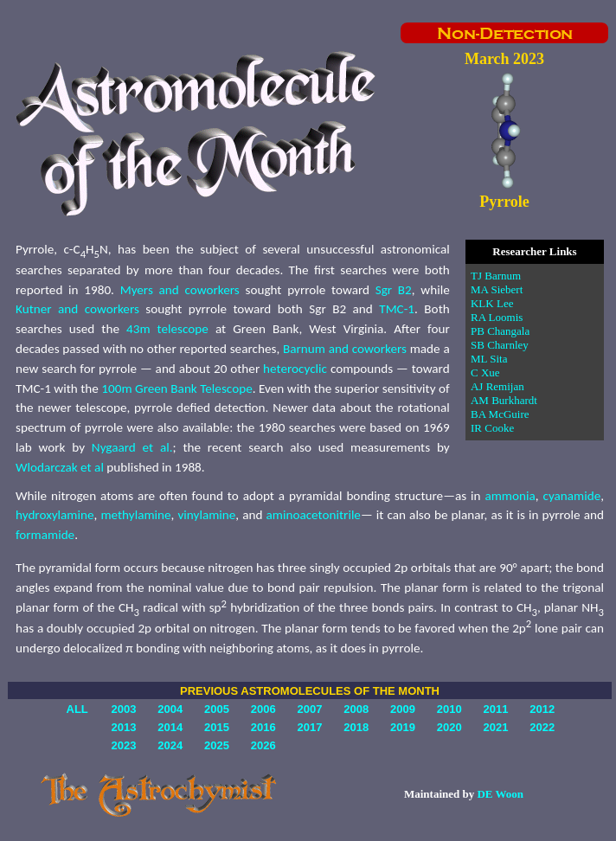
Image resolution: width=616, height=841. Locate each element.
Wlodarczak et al (60, 467)
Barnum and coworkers (345, 349)
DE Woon (500, 794)
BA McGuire (500, 414)
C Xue (485, 372)
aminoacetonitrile (314, 515)
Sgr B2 (394, 290)
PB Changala (500, 331)
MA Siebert (497, 289)
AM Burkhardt (504, 400)
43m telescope (167, 329)
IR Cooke (492, 428)
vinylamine (206, 515)
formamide (45, 535)
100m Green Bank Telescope (176, 388)
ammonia (510, 496)
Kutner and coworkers (77, 309)
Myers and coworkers (180, 290)
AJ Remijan (497, 386)
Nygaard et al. (132, 447)
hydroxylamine (55, 515)
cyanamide (571, 496)
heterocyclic (295, 369)
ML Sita (489, 359)
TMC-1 (397, 309)
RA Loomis (497, 317)
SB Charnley (500, 345)
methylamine (135, 515)
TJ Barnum (496, 276)
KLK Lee (492, 303)
